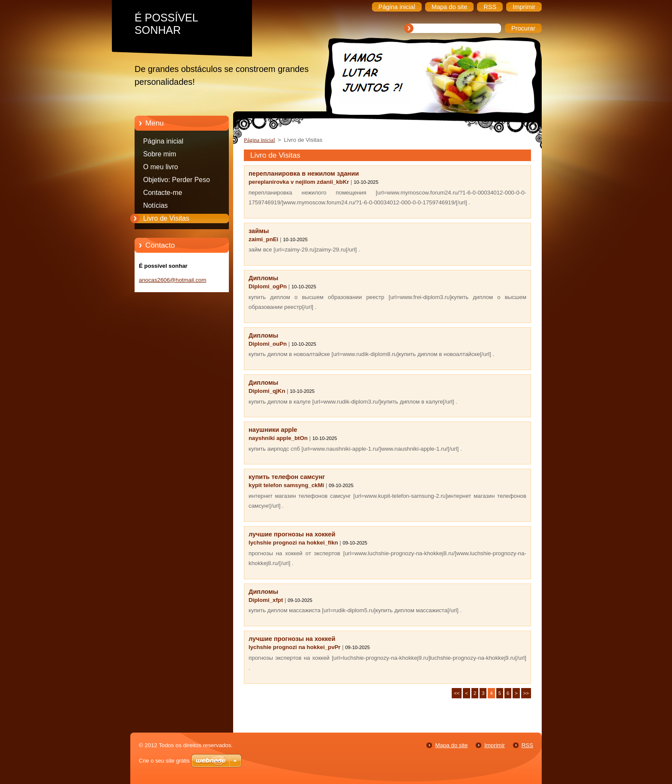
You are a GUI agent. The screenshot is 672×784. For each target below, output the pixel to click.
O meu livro (160, 167)
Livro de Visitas (166, 218)
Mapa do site (451, 745)
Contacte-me (163, 193)
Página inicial (163, 141)
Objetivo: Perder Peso (177, 180)
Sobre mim (160, 154)
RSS (527, 745)
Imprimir (495, 745)
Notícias (156, 205)
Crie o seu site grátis (164, 761)
